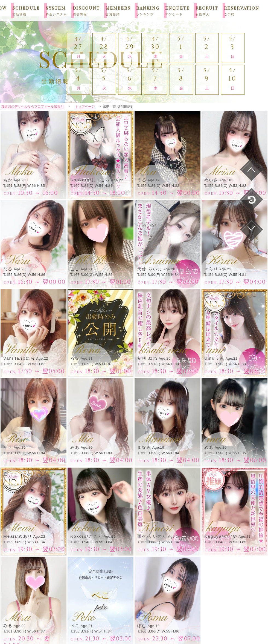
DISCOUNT (86, 10)
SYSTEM (56, 10)
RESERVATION (242, 10)
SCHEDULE (26, 10)
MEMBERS (118, 10)
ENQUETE (177, 10)
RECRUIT (207, 10)
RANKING (148, 10)
